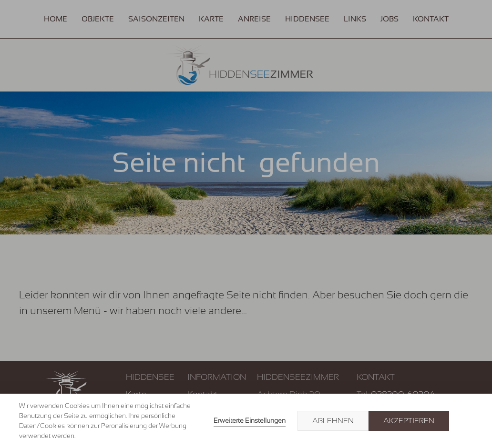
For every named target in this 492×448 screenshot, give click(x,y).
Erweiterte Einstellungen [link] (250, 420)
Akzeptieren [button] (409, 421)
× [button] (464, 421)
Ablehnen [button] (333, 421)
